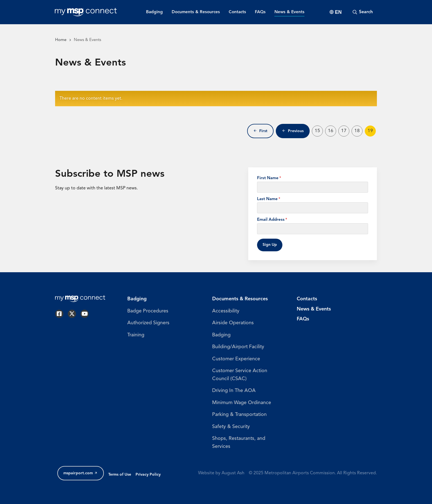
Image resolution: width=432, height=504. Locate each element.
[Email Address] (313, 229)
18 (358, 132)
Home (61, 40)
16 (332, 132)
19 (372, 132)
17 (345, 132)
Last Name (267, 199)
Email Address (271, 220)
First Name (268, 178)
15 (319, 132)
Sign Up (270, 245)
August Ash (233, 473)
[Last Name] (313, 208)
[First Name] (313, 187)
